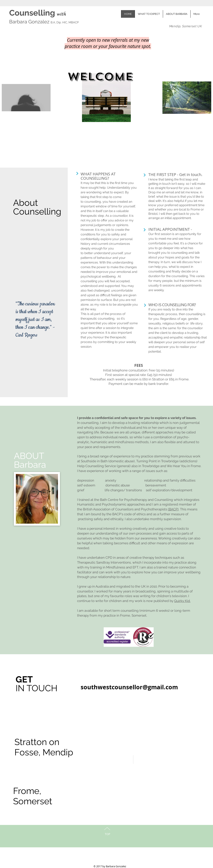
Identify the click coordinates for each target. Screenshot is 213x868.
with (61, 14)
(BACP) (173, 509)
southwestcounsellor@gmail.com (129, 687)
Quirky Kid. (182, 601)
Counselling (33, 13)
